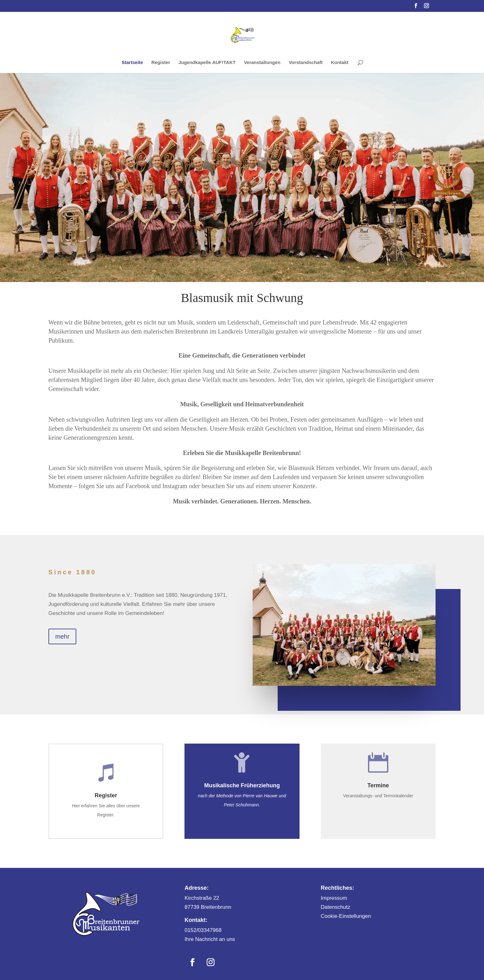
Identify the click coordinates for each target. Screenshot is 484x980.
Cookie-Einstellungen (346, 916)
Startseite (132, 63)
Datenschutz (336, 907)
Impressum (334, 898)
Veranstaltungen (262, 63)
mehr (63, 636)
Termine (378, 785)
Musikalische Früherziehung (242, 785)
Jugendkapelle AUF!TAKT (207, 63)
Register (161, 63)
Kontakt (340, 63)
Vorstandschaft (306, 63)
